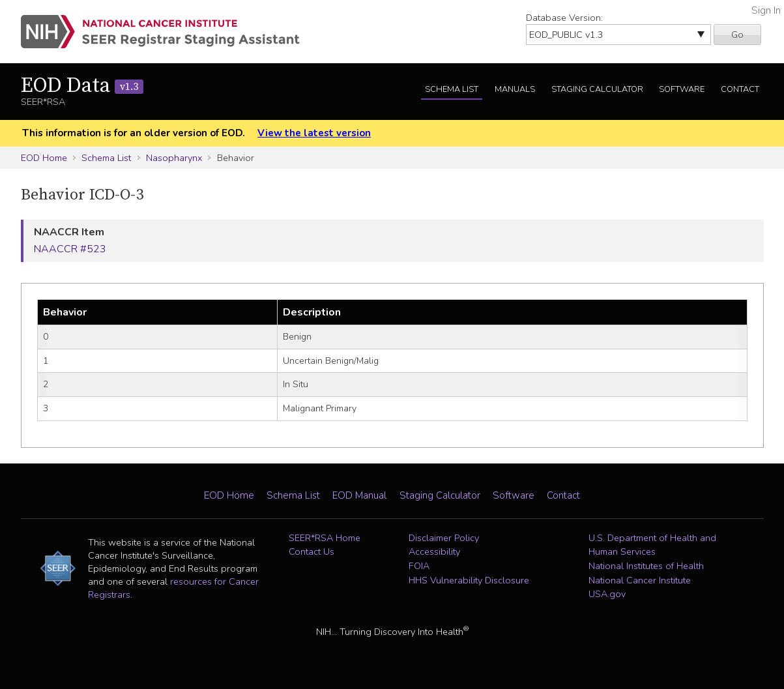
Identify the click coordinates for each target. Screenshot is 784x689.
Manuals (515, 89)
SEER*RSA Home (325, 538)
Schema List (452, 89)
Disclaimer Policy (444, 538)
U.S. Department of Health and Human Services (652, 545)
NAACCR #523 (70, 249)
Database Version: (564, 18)
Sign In (766, 10)
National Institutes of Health (646, 566)
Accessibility (434, 551)
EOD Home (44, 158)
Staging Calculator (597, 89)
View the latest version (314, 133)
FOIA (419, 566)
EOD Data (82, 86)
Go (737, 35)
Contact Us (312, 551)
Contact (740, 89)
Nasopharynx (174, 158)
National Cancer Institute (640, 580)
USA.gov (607, 594)
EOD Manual (359, 495)
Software (682, 89)
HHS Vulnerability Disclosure (469, 580)
